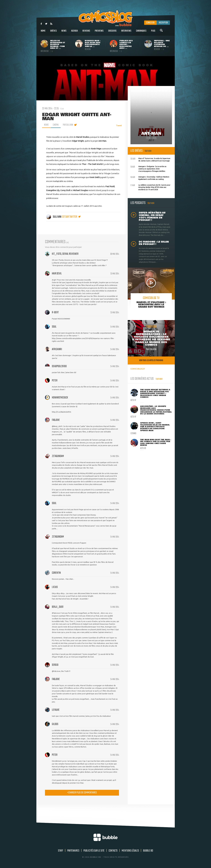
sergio (55, 665)
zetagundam (58, 456)
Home (43, 32)
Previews (99, 32)
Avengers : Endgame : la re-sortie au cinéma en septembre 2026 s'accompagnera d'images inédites (148, 168)
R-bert (55, 312)
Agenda (74, 32)
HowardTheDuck (60, 398)
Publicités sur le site (94, 851)
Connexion (150, 23)
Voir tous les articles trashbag (151, 360)
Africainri (57, 349)
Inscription (163, 23)
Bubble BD (148, 851)
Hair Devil (57, 274)
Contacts (113, 851)
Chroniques (141, 32)
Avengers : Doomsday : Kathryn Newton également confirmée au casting (150, 178)
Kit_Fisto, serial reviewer (65, 254)
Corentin (56, 573)
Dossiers (112, 32)
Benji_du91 (58, 607)
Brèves (53, 32)
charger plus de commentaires (82, 793)
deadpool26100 (59, 366)
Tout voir (148, 151)
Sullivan (54, 217)
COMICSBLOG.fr (138, 369)
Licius (55, 587)
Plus (153, 32)
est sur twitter (71, 217)
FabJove (56, 420)
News (64, 32)
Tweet (119, 125)
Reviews (86, 32)
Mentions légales (130, 851)
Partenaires (73, 851)
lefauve (56, 710)
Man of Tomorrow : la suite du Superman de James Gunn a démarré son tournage (150, 159)
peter (55, 381)
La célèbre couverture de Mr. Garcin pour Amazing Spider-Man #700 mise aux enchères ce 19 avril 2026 (150, 187)
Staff (61, 851)
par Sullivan (68, 125)
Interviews (126, 32)
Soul (54, 327)
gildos (55, 724)
